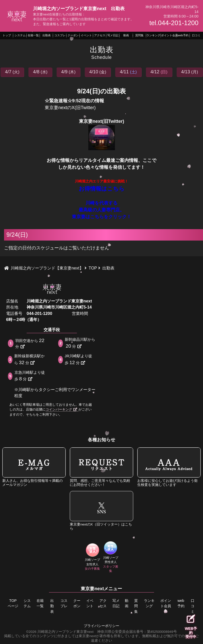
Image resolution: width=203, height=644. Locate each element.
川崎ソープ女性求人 (92, 557)
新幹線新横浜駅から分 (29, 360)
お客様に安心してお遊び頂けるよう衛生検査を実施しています (169, 467)
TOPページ (13, 603)
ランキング (149, 606)
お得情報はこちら (102, 189)
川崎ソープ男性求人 (111, 557)
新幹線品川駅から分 (80, 343)
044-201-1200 (39, 313)
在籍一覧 (40, 603)
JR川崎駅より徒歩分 (78, 360)
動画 (127, 603)
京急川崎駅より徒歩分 (30, 376)
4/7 (12, 72)
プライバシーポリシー (101, 626)
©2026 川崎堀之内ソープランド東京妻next (60, 631)
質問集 (136, 606)
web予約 (181, 603)
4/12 (159, 72)
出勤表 (52, 606)
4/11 (128, 72)
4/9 (68, 72)
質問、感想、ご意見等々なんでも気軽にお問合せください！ (101, 467)
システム (27, 603)
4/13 (190, 72)
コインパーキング (61, 409)
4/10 (98, 72)
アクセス (103, 603)
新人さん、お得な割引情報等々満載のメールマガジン (34, 467)
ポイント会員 (166, 603)
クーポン (77, 603)
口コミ (193, 606)
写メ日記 (116, 603)
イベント (90, 603)
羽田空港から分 (30, 343)
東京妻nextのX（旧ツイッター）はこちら (101, 511)
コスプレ (64, 603)
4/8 (40, 72)
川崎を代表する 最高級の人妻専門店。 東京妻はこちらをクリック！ (101, 210)
